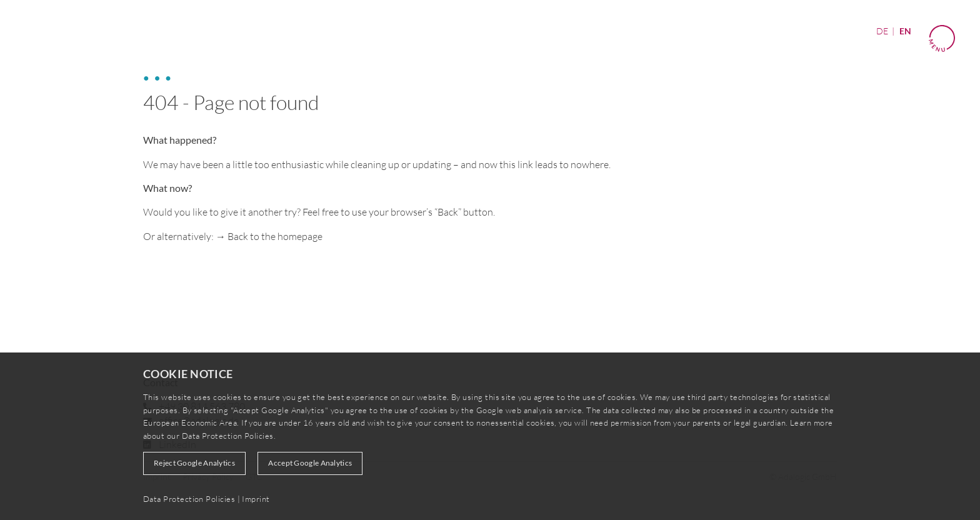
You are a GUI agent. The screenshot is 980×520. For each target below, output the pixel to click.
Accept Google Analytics (310, 463)
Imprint (256, 499)
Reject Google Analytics (194, 463)
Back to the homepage (275, 236)
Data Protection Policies (228, 436)
